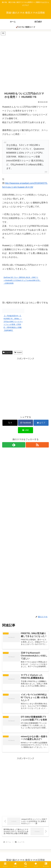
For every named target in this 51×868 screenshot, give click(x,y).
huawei (18, 352)
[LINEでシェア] (26, 430)
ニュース (7, 352)
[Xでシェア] (10, 423)
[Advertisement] (26, 61)
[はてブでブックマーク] (41, 423)
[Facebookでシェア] (26, 423)
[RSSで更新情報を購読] (37, 445)
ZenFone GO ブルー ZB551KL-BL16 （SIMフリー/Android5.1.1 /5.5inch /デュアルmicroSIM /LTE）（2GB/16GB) (22, 280)
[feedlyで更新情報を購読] (14, 445)
